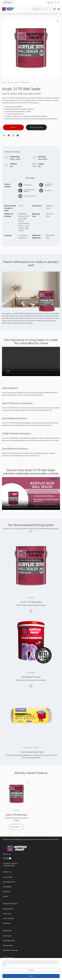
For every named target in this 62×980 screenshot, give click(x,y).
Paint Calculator (8, 945)
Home (4, 98)
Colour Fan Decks (8, 918)
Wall (39, 182)
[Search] (55, 9)
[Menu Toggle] (59, 9)
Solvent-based (43, 175)
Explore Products (8, 909)
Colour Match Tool (9, 941)
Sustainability (7, 887)
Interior (18, 175)
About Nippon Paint (9, 882)
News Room (7, 891)
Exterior (10, 98)
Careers (5, 896)
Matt (12, 182)
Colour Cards (7, 914)
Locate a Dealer (8, 877)
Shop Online (7, 923)
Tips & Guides (7, 936)
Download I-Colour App (10, 950)
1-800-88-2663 (9, 866)
